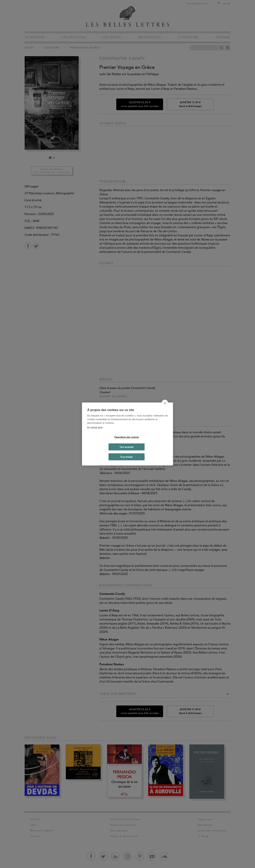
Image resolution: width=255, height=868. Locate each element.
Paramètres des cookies (127, 437)
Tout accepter (127, 447)
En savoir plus (95, 427)
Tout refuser (126, 457)
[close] (165, 403)
